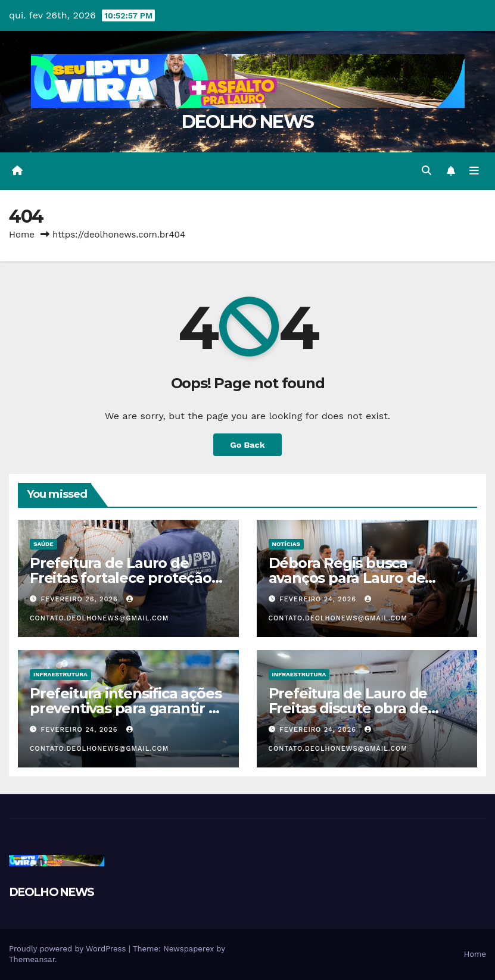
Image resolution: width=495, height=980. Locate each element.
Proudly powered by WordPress (69, 949)
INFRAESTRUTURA (60, 674)
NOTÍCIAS (286, 544)
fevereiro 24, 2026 (319, 599)
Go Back (247, 445)
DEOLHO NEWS (247, 122)
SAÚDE (43, 544)
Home (22, 235)
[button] (426, 171)
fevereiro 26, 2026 (81, 599)
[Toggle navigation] (474, 171)
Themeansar (32, 959)
